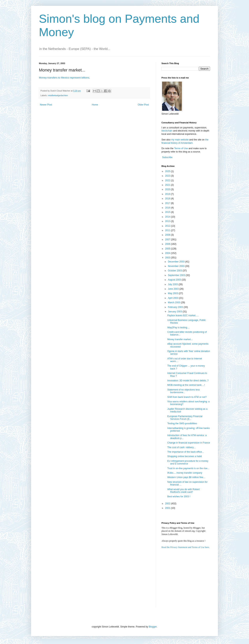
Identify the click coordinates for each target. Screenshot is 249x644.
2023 (168, 176)
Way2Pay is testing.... (178, 328)
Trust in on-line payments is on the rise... (188, 468)
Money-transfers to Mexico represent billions (64, 78)
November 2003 (177, 266)
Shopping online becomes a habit (185, 456)
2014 (168, 217)
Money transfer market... (180, 339)
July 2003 (173, 284)
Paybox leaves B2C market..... (183, 315)
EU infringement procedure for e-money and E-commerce (188, 462)
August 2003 (175, 280)
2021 (168, 185)
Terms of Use (181, 148)
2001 (168, 508)
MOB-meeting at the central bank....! (186, 385)
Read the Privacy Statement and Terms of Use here (185, 547)
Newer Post (46, 105)
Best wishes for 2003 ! (179, 497)
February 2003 (176, 307)
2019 (168, 194)
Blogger (153, 627)
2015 (168, 212)
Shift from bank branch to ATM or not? (187, 397)
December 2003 (177, 262)
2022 (168, 180)
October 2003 (175, 271)
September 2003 (177, 275)
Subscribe (167, 157)
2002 (168, 504)
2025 (168, 171)
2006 (168, 244)
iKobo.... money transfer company (185, 473)
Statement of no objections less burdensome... (184, 391)
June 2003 (174, 289)
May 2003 (173, 293)
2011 (168, 230)
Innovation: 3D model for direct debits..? (188, 381)
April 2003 (173, 298)
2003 (168, 258)
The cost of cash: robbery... (181, 447)
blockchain (167, 131)
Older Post (143, 105)
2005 (168, 249)
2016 (168, 208)
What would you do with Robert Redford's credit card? (183, 491)
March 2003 (174, 302)
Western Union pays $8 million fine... (186, 477)
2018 (168, 199)
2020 (168, 189)
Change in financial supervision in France (189, 443)
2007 (168, 240)
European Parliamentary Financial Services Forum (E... (185, 418)
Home (95, 105)
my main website (180, 140)
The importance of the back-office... (186, 452)
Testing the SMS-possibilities (182, 424)
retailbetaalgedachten (58, 95)
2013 (168, 221)
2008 (168, 235)
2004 (168, 253)
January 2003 (175, 312)
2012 (168, 226)
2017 (168, 203)
